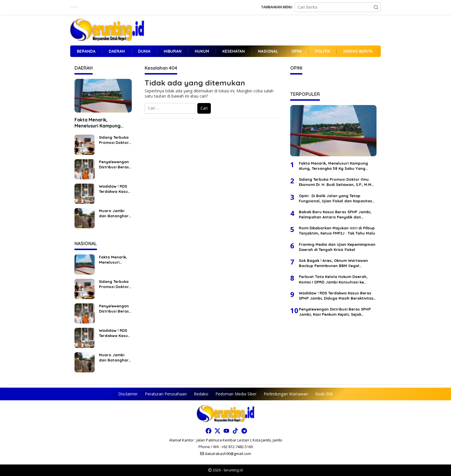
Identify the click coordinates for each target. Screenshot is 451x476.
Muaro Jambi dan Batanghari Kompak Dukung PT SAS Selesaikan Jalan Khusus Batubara (115, 213)
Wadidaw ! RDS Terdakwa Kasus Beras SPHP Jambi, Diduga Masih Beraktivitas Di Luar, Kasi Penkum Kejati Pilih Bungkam (114, 189)
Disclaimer (128, 394)
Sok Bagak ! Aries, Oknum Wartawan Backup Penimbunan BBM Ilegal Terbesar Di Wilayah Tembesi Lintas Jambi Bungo (333, 263)
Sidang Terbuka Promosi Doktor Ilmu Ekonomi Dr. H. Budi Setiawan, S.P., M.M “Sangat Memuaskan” (114, 140)
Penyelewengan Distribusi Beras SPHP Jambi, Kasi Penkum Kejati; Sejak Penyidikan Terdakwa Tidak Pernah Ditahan (114, 164)
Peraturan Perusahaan (166, 394)
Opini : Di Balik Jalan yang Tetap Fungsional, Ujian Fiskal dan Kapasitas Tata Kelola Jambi (336, 198)
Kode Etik (324, 394)
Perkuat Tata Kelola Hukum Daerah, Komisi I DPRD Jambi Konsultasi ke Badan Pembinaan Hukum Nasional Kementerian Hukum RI (333, 279)
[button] (376, 7)
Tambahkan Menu (277, 7)
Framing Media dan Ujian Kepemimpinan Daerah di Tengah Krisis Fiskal (337, 247)
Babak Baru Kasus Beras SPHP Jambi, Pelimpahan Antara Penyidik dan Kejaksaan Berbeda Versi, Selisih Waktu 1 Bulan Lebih (337, 215)
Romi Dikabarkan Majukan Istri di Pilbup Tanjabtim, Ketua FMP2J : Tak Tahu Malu (337, 231)
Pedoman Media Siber (236, 394)
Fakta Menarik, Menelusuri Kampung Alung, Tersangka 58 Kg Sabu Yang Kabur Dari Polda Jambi (101, 123)
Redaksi (201, 394)
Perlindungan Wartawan (286, 394)
